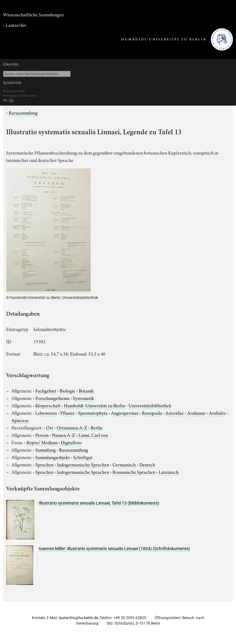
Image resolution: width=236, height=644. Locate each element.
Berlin (96, 427)
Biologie (67, 390)
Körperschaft (48, 405)
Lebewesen (46, 413)
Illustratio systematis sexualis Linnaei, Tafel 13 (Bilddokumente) (99, 503)
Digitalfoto (71, 442)
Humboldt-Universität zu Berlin (94, 405)
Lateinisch (169, 472)
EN (5, 100)
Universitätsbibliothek (150, 405)
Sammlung (45, 449)
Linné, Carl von (93, 435)
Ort (50, 427)
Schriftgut (83, 457)
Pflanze (67, 413)
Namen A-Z (63, 435)
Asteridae (175, 413)
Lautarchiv (16, 25)
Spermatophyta (93, 413)
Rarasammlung (23, 112)
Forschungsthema (52, 398)
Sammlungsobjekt (53, 457)
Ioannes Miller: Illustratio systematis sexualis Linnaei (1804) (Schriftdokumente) (114, 549)
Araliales (217, 413)
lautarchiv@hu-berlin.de (78, 618)
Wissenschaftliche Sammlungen (33, 14)
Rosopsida (152, 413)
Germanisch (124, 464)
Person (42, 435)
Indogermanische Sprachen (83, 464)
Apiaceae (20, 420)
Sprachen (44, 464)
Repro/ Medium (42, 442)
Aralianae (196, 413)
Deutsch (147, 464)
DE (12, 100)
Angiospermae (125, 413)
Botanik (86, 390)
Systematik (12, 83)
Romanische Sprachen (134, 472)
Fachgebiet (46, 390)
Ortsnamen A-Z (72, 427)
